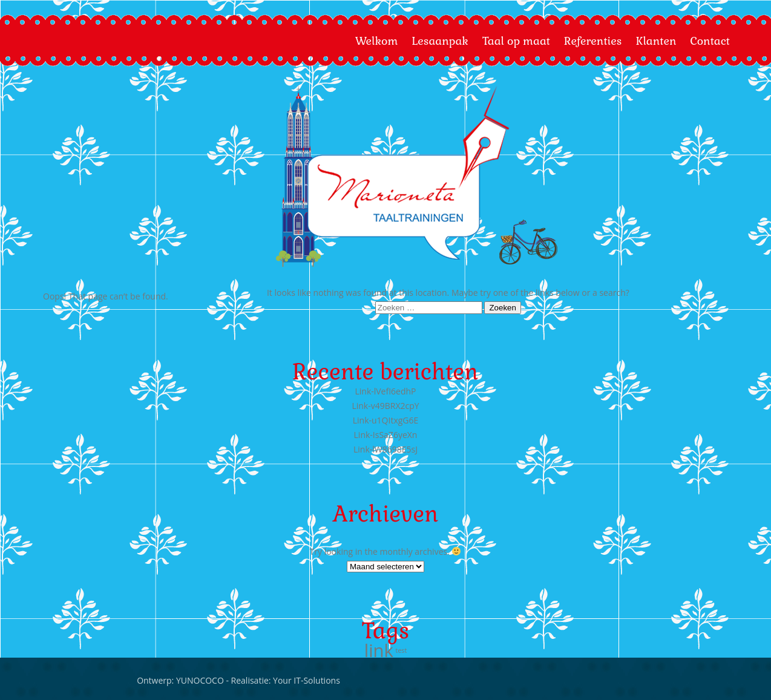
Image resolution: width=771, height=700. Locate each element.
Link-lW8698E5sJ (385, 449)
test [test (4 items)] (402, 650)
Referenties (593, 41)
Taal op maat (516, 41)
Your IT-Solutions (97, 680)
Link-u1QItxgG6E (386, 420)
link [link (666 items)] (379, 650)
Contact (710, 41)
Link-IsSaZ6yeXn (386, 435)
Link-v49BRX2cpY (385, 406)
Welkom (377, 41)
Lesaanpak (440, 41)
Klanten (656, 41)
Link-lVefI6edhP (385, 391)
